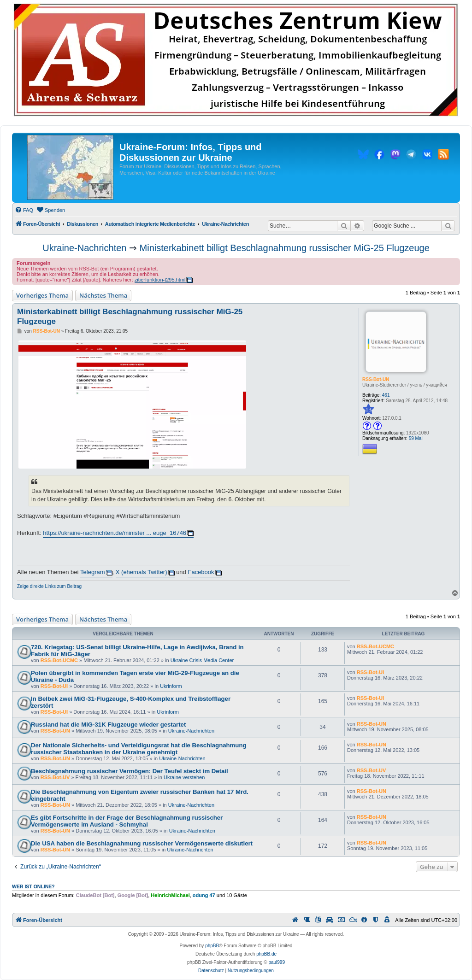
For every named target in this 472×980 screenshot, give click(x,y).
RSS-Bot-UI (54, 686)
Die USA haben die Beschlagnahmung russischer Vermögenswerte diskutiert (142, 843)
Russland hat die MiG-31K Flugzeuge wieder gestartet (108, 725)
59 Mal (416, 438)
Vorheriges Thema (42, 295)
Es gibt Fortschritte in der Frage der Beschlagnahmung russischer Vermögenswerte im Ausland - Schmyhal (127, 821)
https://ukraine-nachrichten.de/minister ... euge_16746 (115, 533)
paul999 (277, 962)
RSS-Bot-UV (55, 777)
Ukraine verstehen (184, 777)
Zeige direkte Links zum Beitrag (49, 586)
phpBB (212, 946)
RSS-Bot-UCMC (59, 660)
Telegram (92, 572)
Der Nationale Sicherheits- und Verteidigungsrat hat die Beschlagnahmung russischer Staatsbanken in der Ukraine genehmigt (139, 749)
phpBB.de (266, 954)
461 (386, 395)
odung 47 (204, 895)
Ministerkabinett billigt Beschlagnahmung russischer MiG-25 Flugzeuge (285, 248)
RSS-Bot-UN (376, 379)
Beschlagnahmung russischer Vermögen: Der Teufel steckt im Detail (130, 771)
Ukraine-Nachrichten (84, 248)
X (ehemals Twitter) (142, 572)
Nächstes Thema (103, 295)
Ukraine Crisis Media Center (202, 660)
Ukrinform (171, 686)
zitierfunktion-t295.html (160, 280)
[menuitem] (24, 210)
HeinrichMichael (170, 895)
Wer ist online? (33, 886)
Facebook (201, 572)
